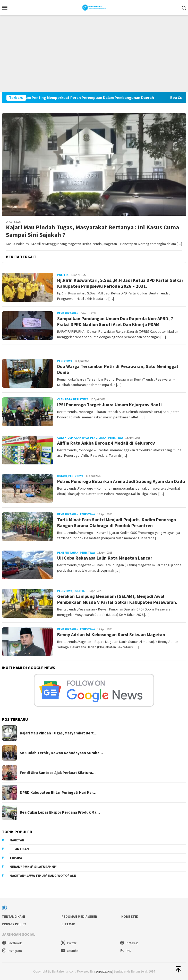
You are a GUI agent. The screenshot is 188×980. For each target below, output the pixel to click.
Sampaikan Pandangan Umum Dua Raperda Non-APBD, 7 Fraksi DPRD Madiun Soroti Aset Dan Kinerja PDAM (115, 321)
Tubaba (16, 858)
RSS (125, 951)
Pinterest (129, 943)
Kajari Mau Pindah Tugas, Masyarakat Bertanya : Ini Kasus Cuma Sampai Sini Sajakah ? (92, 231)
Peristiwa (65, 361)
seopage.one (103, 971)
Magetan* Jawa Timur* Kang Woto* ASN (43, 876)
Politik (63, 275)
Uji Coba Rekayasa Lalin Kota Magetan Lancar (105, 558)
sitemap (68, 924)
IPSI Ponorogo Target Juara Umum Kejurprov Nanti (110, 405)
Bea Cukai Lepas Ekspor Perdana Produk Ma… (60, 812)
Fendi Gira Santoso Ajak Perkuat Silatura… (58, 773)
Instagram (12, 951)
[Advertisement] (94, 53)
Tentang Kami (13, 917)
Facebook (12, 943)
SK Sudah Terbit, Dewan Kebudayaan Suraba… (61, 753)
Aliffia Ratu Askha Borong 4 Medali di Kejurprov (106, 443)
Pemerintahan (68, 313)
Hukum (62, 476)
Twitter (69, 943)
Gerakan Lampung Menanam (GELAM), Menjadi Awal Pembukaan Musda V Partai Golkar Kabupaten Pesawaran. (117, 599)
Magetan (17, 840)
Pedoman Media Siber (79, 917)
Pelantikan (19, 849)
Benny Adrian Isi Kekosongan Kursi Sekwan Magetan (111, 635)
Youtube (70, 951)
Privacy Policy (14, 924)
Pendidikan (98, 438)
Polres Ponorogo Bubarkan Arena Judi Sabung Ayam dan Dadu (121, 481)
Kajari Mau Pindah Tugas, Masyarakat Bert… (59, 733)
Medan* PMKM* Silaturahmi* (33, 867)
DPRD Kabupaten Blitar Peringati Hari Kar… (58, 793)
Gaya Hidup (65, 438)
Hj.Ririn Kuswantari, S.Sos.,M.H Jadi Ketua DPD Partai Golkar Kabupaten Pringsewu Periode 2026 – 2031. (120, 283)
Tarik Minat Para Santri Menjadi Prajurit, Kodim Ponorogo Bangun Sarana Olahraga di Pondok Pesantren (117, 523)
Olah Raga (65, 399)
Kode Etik (130, 917)
